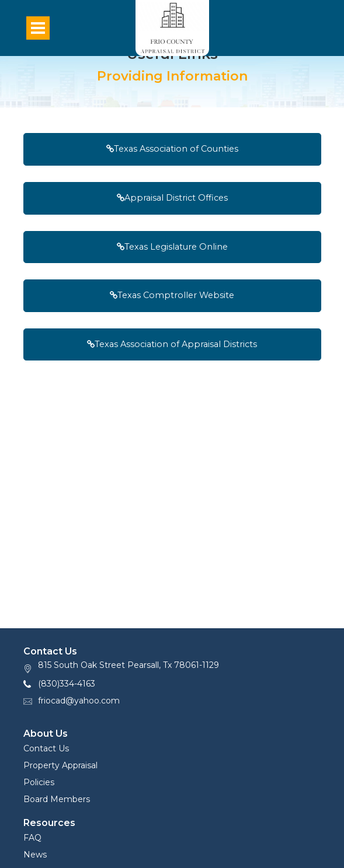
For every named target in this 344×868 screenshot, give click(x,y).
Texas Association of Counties (172, 149)
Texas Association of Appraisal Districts (172, 344)
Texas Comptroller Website (172, 295)
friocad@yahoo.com (79, 701)
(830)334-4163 (67, 684)
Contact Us (46, 748)
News (35, 855)
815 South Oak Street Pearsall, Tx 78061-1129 (128, 665)
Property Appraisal (60, 765)
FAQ (32, 838)
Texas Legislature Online (172, 247)
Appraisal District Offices (172, 198)
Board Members (57, 799)
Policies (39, 782)
